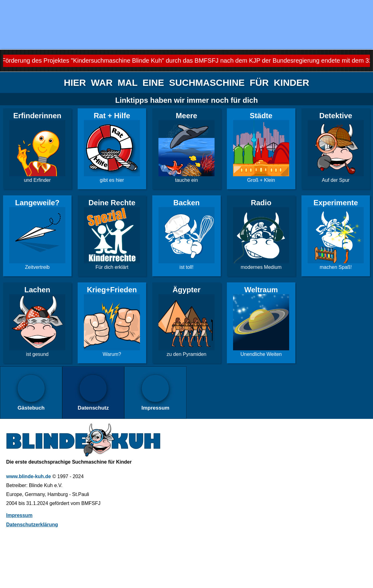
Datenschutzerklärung (32, 525)
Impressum (19, 515)
